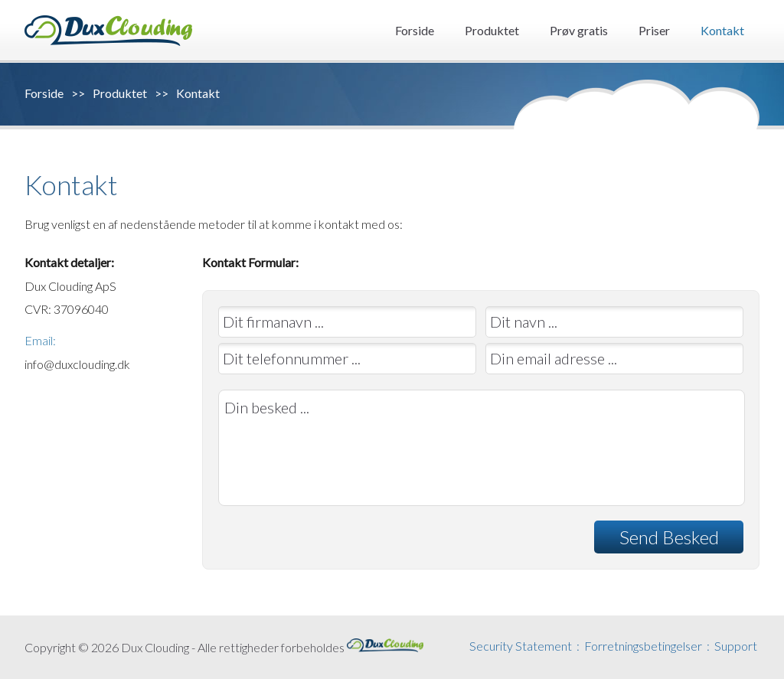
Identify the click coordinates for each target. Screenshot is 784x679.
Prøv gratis (579, 30)
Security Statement (521, 646)
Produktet (492, 30)
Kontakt (722, 30)
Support (736, 646)
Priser (654, 30)
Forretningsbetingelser (643, 646)
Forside (415, 30)
